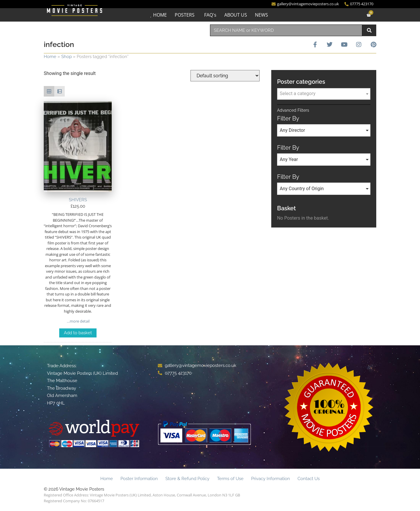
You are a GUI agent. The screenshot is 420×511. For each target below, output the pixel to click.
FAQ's (210, 15)
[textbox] (324, 94)
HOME (160, 15)
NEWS (261, 15)
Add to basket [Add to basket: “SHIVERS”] (78, 333)
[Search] (369, 30)
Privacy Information (271, 479)
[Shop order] (225, 76)
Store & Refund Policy (187, 479)
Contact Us (309, 479)
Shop (66, 57)
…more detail (78, 321)
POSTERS (185, 15)
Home (50, 57)
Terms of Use (230, 479)
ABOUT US (236, 15)
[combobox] (286, 30)
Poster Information (139, 479)
